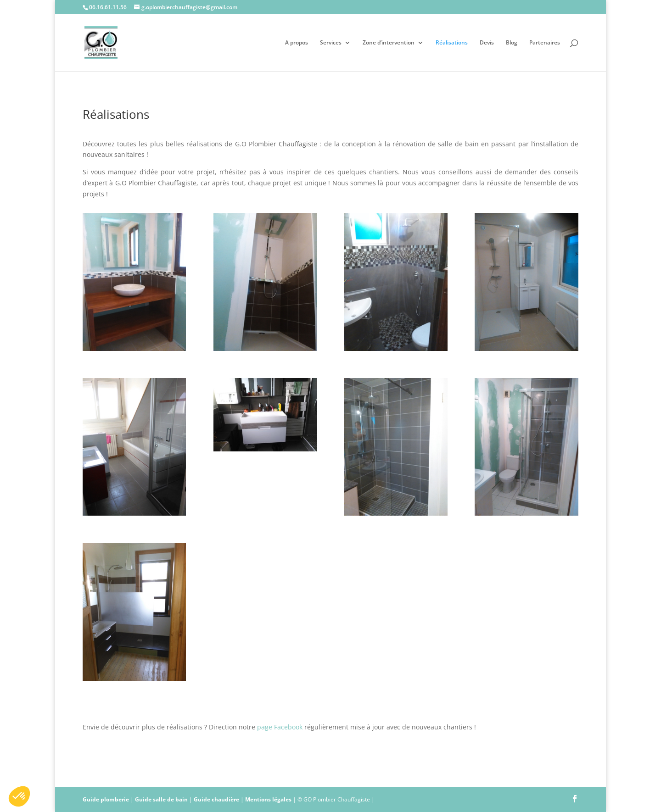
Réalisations (452, 43)
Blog (512, 43)
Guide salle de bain (161, 799)
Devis (487, 43)
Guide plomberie (106, 799)
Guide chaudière (216, 799)
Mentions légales (268, 799)
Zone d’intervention (389, 43)
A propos (297, 43)
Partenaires (545, 43)
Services (331, 43)
